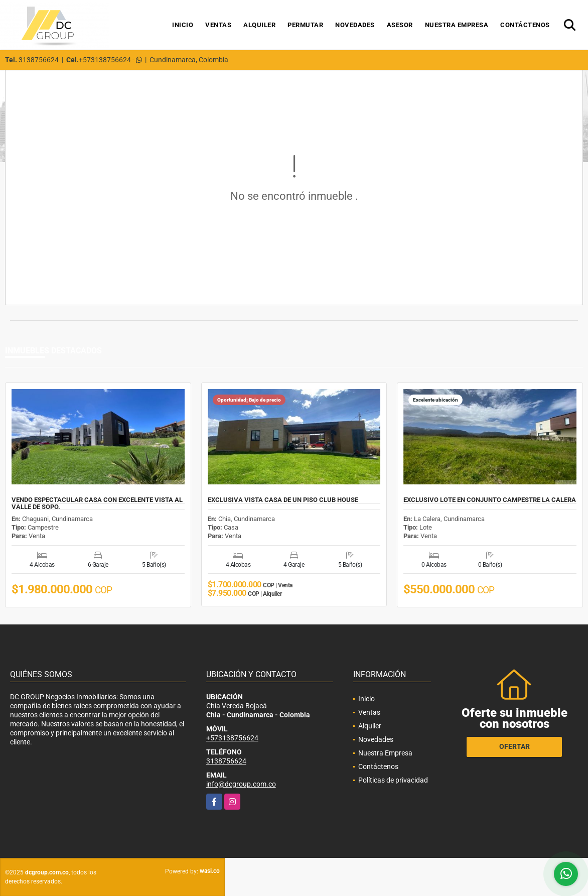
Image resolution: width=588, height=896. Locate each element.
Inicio (183, 25)
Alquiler (259, 25)
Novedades (355, 25)
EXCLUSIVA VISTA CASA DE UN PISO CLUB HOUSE (283, 500)
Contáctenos (525, 25)
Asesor (400, 25)
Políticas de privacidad (393, 780)
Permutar (305, 25)
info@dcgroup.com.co (241, 784)
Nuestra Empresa (457, 25)
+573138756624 (105, 60)
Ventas (218, 25)
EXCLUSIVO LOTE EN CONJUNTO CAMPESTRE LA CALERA (490, 500)
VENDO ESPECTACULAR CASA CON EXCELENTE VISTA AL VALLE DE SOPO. (97, 503)
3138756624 (39, 60)
